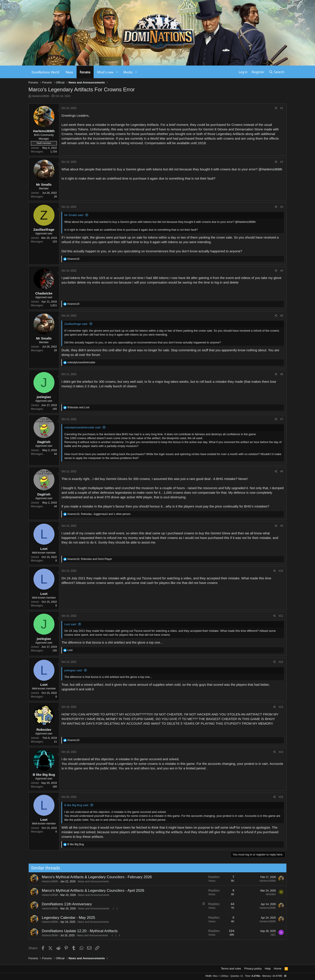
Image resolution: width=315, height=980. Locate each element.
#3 (282, 207)
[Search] (277, 72)
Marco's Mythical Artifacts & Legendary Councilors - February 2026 (76, 877)
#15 (281, 797)
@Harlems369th (270, 169)
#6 (282, 374)
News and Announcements (73, 881)
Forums (85, 72)
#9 (282, 526)
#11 (281, 616)
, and (90, 559)
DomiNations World (45, 72)
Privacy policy (253, 969)
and (78, 407)
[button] (117, 72)
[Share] (276, 108)
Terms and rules (231, 969)
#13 (281, 707)
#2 (282, 162)
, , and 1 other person (99, 514)
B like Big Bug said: (77, 805)
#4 (282, 271)
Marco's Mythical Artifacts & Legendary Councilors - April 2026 (73, 891)
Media (128, 72)
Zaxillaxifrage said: (76, 324)
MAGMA (251, 894)
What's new (105, 72)
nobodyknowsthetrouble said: (83, 427)
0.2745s (256, 976)
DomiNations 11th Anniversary (46, 904)
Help (268, 969)
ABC (253, 935)
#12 (281, 662)
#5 (282, 316)
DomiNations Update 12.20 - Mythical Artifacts (59, 931)
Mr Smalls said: (74, 215)
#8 (282, 471)
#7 (282, 419)
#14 (281, 752)
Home (278, 969)
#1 (282, 108)
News (70, 72)
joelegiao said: (73, 670)
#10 (281, 571)
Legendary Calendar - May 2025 (48, 918)
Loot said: (70, 624)
